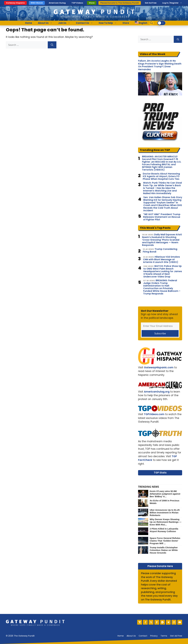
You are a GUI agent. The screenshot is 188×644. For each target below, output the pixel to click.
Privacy (154, 636)
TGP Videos (77, 3)
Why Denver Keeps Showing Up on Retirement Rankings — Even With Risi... (166, 522)
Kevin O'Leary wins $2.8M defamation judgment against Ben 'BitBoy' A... (165, 494)
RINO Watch (37, 3)
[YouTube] (180, 622)
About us (131, 636)
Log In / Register (170, 3)
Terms (164, 636)
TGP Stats (160, 473)
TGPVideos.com (154, 414)
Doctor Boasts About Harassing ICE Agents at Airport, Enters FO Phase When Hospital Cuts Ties (161, 176)
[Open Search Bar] (152, 23)
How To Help (109, 23)
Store (92, 3)
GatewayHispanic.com (159, 367)
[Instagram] (174, 622)
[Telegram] (168, 622)
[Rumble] (163, 622)
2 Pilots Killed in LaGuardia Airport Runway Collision (164, 530)
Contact (143, 636)
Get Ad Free (151, 3)
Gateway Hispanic (15, 3)
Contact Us (86, 23)
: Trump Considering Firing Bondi (160, 250)
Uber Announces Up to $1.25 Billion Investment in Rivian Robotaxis (165, 513)
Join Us (66, 23)
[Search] (52, 45)
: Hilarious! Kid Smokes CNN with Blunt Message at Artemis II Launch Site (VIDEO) (161, 260)
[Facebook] (157, 622)
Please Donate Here (160, 566)
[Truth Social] (140, 622)
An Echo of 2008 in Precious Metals (164, 502)
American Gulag (57, 3)
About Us (47, 23)
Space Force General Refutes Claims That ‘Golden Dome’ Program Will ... (165, 541)
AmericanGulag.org (157, 392)
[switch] (161, 23)
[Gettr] (145, 622)
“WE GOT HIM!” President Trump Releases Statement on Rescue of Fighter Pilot (162, 217)
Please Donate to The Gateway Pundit (120, 3)
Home (29, 23)
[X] (151, 622)
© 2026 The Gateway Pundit (20, 636)
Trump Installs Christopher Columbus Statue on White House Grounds (164, 550)
